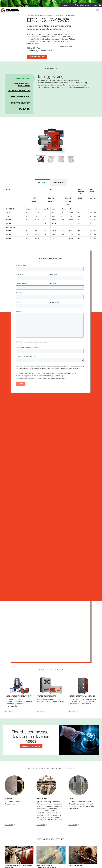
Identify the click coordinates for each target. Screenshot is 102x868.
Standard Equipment (21, 103)
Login (96, 5)
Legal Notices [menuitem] (33, 855)
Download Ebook (36, 664)
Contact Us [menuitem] (13, 857)
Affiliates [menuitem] (83, 829)
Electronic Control (21, 97)
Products (35, 15)
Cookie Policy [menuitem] (23, 855)
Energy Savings (23, 79)
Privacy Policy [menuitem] (14, 855)
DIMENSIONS (59, 183)
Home (29, 15)
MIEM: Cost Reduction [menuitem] (65, 829)
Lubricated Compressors (46, 15)
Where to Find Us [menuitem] (85, 827)
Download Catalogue (37, 57)
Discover (8, 443)
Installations (24, 109)
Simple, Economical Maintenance (21, 85)
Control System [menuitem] (41, 842)
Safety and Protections (19, 91)
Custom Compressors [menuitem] (43, 835)
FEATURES (43, 183)
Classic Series (59, 15)
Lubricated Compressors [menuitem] (44, 832)
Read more (9, 557)
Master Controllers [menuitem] (42, 840)
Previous (9, 141)
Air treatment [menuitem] (41, 837)
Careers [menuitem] (83, 832)
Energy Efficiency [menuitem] (64, 827)
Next (93, 141)
